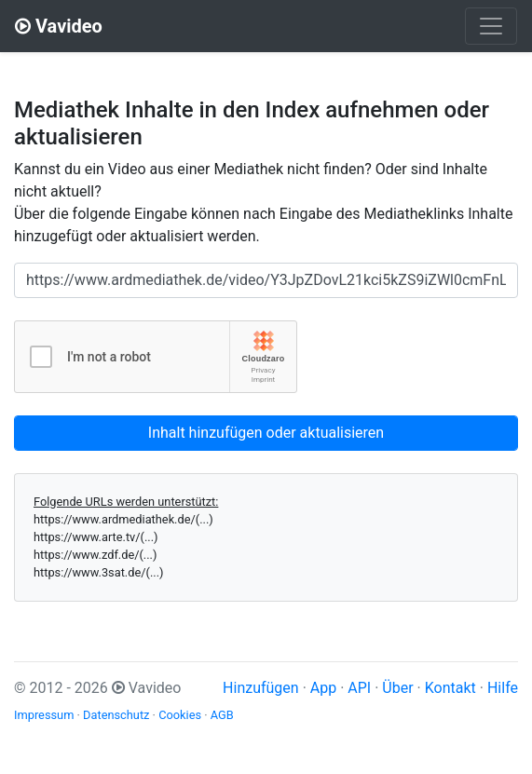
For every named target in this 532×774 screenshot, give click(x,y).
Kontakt (450, 688)
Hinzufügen (261, 688)
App (323, 688)
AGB (222, 715)
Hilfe (503, 688)
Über (397, 688)
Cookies (180, 715)
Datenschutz (116, 715)
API (359, 688)
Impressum (44, 715)
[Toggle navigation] (491, 26)
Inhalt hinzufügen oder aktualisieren (266, 433)
